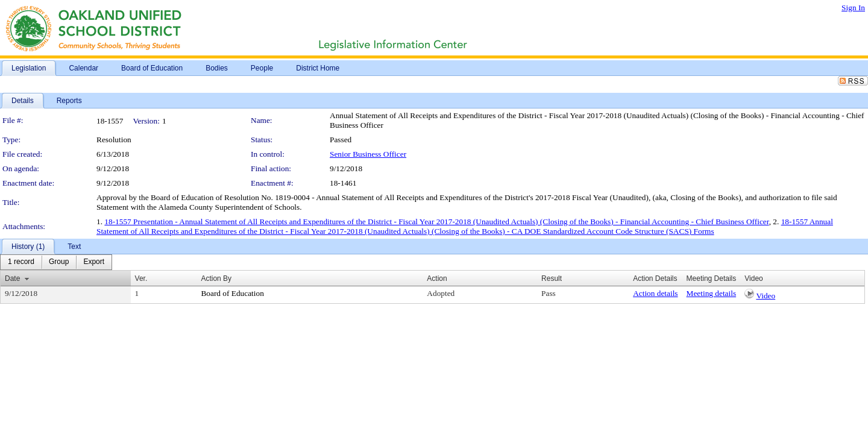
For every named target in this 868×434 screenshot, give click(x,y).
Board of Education (232, 293)
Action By (216, 278)
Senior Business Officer (368, 154)
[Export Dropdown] (94, 262)
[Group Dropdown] (59, 262)
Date (12, 278)
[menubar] (56, 262)
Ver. (141, 278)
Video (766, 296)
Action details (655, 293)
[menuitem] (21, 262)
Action (437, 278)
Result (552, 278)
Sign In (853, 8)
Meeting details (712, 293)
